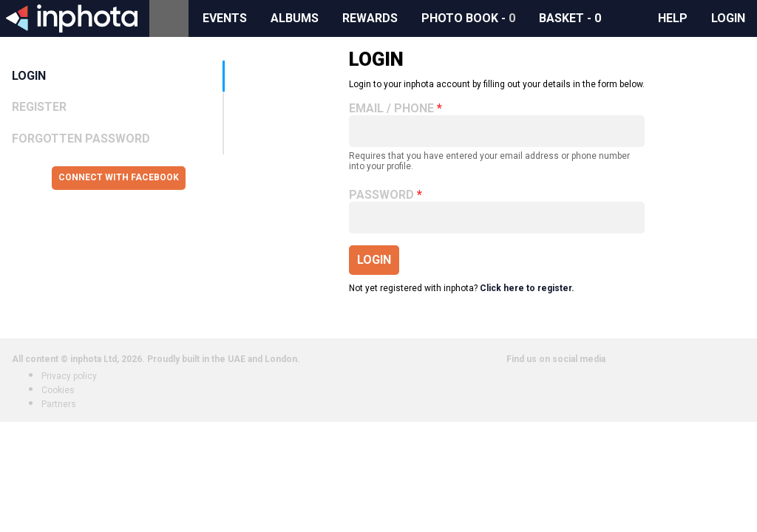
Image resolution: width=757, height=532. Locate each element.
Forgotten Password (81, 139)
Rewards (370, 18)
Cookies (58, 390)
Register (39, 107)
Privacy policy (69, 376)
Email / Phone (391, 109)
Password (381, 195)
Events (225, 18)
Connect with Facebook (119, 177)
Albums (295, 18)
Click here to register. (527, 288)
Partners (59, 404)
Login (728, 18)
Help (673, 18)
